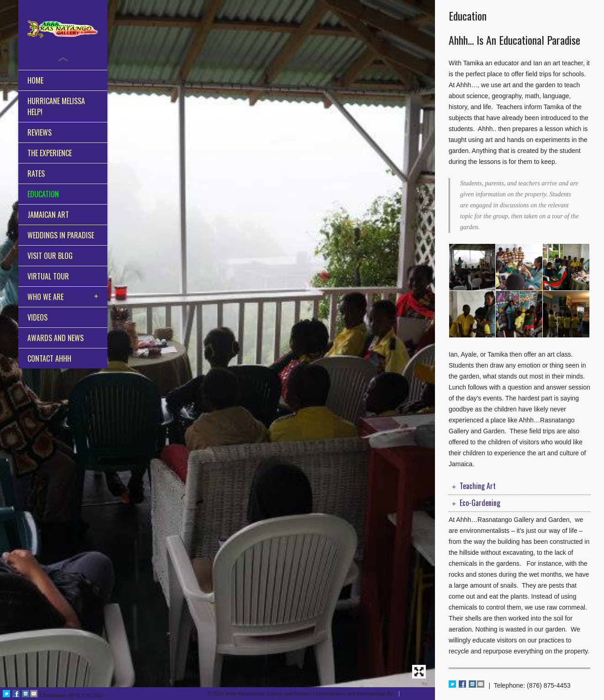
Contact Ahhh (49, 358)
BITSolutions (418, 694)
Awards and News (56, 338)
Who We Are (45, 297)
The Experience (50, 153)
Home (35, 80)
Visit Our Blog (50, 256)
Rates (36, 174)
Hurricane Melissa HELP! (56, 106)
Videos (37, 317)
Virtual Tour (48, 276)
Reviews (40, 132)
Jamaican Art (48, 215)
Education (43, 194)
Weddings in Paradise (61, 235)
